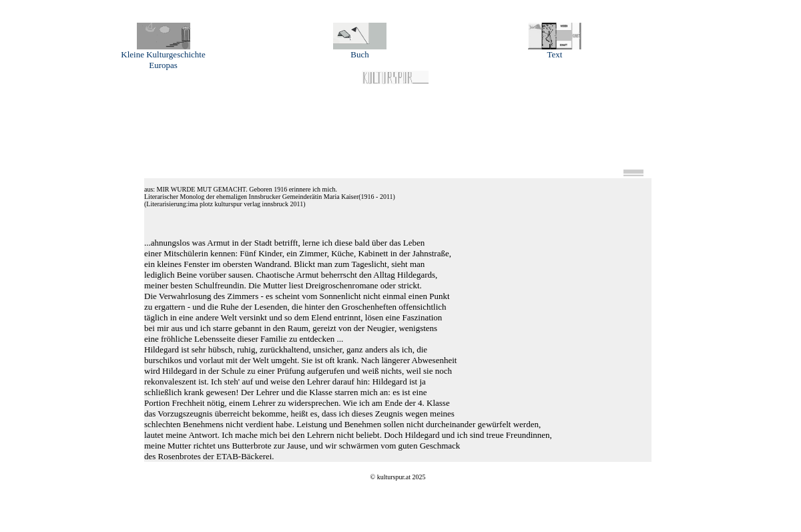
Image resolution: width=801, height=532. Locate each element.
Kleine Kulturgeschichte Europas (163, 56)
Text (555, 50)
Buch (360, 50)
